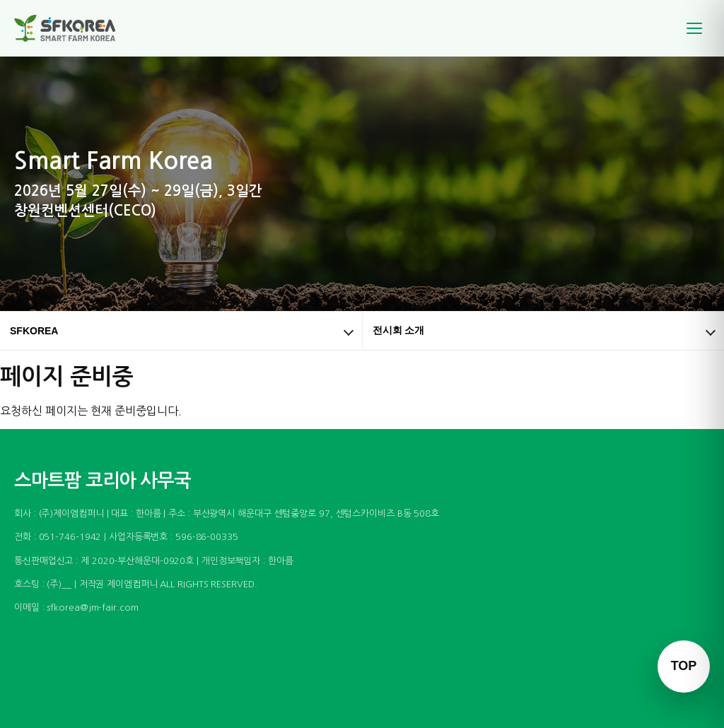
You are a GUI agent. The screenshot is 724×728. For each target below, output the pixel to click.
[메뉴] (694, 28)
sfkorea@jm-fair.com (92, 607)
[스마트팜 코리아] (74, 28)
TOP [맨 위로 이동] (684, 666)
